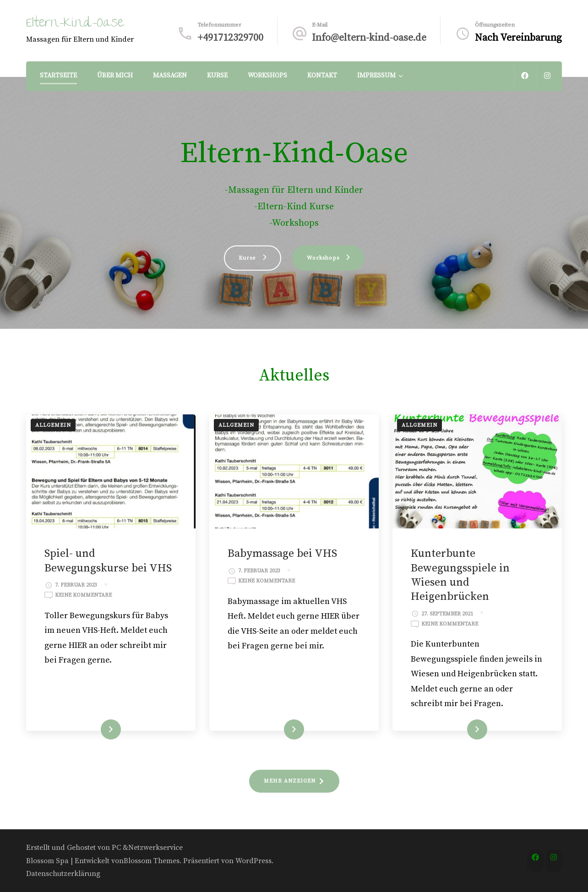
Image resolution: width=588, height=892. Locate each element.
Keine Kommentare (83, 595)
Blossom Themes (152, 861)
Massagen (170, 76)
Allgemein (53, 425)
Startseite (58, 76)
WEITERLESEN (94, 730)
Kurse (217, 76)
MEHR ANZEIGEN (290, 781)
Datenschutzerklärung (63, 874)
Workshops (267, 76)
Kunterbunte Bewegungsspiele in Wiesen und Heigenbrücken (460, 575)
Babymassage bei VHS (282, 554)
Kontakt (322, 76)
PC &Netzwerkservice (147, 848)
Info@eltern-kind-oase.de (369, 38)
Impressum (376, 76)
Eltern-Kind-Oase (75, 24)
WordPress (253, 861)
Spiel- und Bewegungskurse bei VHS (108, 561)
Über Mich (115, 76)
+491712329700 (230, 38)
